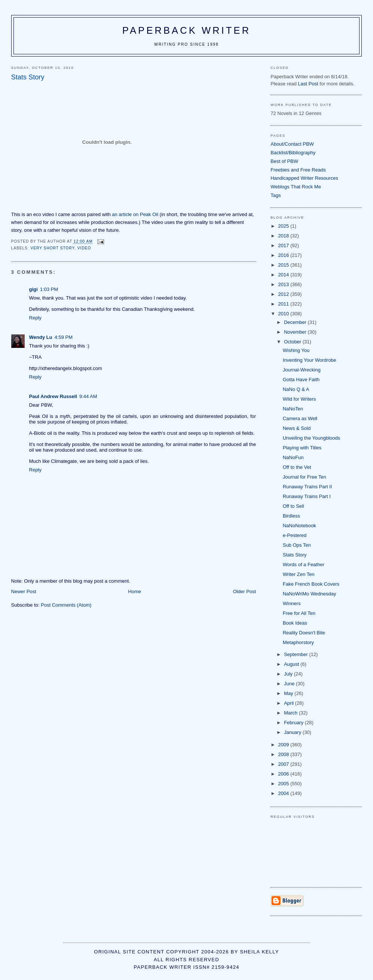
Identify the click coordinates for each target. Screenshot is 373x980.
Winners (292, 603)
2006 (284, 774)
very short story (53, 248)
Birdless (291, 516)
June (290, 684)
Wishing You (296, 350)
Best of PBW (284, 161)
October (293, 342)
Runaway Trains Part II (307, 487)
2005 (284, 784)
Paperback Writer (187, 30)
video (84, 248)
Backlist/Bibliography (293, 153)
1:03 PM (49, 289)
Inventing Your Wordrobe (310, 360)
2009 (284, 745)
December (296, 322)
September (296, 654)
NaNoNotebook (299, 526)
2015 (284, 265)
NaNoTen (293, 409)
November (296, 332)
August (292, 664)
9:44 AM (88, 396)
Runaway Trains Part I (307, 496)
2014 (284, 275)
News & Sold (297, 428)
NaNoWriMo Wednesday (310, 594)
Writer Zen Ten (299, 574)
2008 (284, 754)
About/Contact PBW (292, 144)
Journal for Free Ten (304, 477)
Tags (275, 195)
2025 (284, 226)
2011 (284, 304)
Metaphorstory (298, 642)
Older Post (244, 591)
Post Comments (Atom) (66, 605)
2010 (284, 314)
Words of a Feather (304, 565)
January (293, 732)
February (294, 723)
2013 (284, 284)
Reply (35, 318)
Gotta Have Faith (301, 380)
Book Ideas (295, 623)
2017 (284, 245)
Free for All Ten (299, 613)
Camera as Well (300, 418)
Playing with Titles (302, 448)
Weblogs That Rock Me (296, 187)
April (289, 703)
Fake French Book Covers (311, 584)
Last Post (308, 84)
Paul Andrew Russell (53, 396)
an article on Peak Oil (135, 214)
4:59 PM (63, 337)
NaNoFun (293, 457)
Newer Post (24, 591)
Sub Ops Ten (297, 545)
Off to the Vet (297, 467)
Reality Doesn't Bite (304, 633)
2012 (284, 294)
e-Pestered (295, 535)
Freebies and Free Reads (298, 170)
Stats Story (295, 555)
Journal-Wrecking (302, 370)
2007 (284, 764)
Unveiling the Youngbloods (311, 438)
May (289, 693)
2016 (284, 255)
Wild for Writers (299, 399)
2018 (284, 236)
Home (135, 591)
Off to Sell (293, 506)
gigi (34, 289)
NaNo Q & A (296, 389)
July (289, 674)
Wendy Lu (41, 337)
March (291, 713)
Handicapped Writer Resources (304, 178)
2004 (284, 793)
